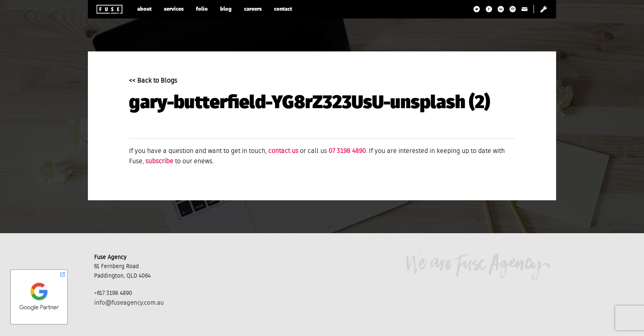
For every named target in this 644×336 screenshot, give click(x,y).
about (144, 9)
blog (226, 9)
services (174, 9)
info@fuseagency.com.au (129, 303)
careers (253, 9)
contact (283, 9)
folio (202, 9)
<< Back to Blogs (153, 81)
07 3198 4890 (347, 151)
